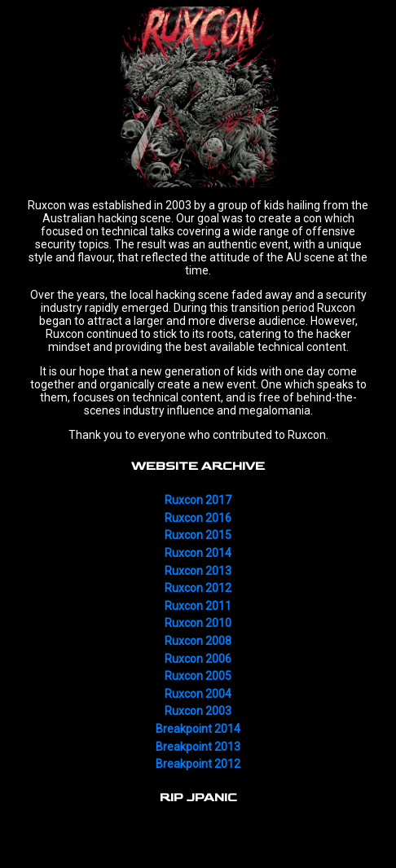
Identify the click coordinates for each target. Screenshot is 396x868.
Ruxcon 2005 (198, 676)
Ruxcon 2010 (198, 623)
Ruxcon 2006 (198, 659)
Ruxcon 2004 (198, 694)
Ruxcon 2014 (198, 553)
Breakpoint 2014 (198, 729)
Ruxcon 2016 (198, 518)
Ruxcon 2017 (198, 500)
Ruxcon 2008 (198, 641)
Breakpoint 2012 (198, 764)
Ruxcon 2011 (198, 606)
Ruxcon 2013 (198, 571)
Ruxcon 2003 (198, 711)
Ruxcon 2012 (198, 588)
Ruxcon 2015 (198, 535)
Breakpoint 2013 (198, 747)
